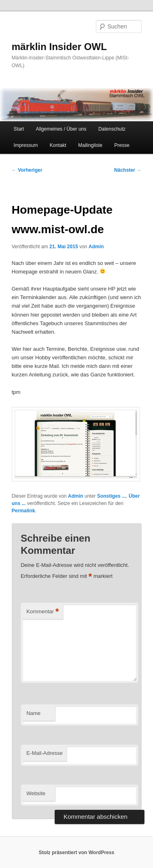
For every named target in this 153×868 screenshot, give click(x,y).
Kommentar (43, 612)
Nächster (128, 170)
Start (19, 129)
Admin (96, 247)
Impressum (25, 145)
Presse (122, 145)
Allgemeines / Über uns (61, 129)
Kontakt (58, 145)
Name (34, 713)
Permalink (23, 511)
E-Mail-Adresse (45, 753)
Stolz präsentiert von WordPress (76, 853)
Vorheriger (27, 170)
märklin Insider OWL (59, 47)
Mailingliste (90, 145)
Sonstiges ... (112, 496)
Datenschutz (112, 129)
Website (36, 793)
